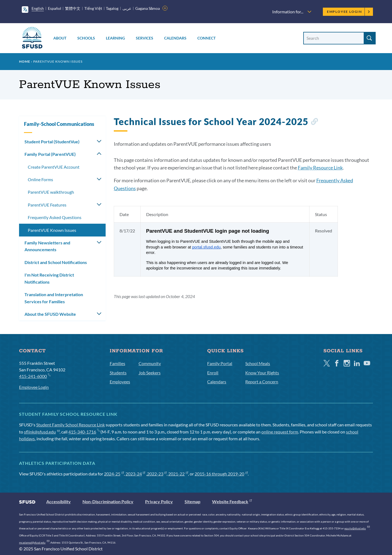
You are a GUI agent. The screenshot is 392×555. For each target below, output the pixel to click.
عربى (127, 8)
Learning (115, 38)
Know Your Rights (262, 373)
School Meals (258, 363)
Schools (86, 38)
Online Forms (40, 179)
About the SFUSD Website (50, 314)
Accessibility (59, 501)
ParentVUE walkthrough (51, 192)
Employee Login (349, 12)
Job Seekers (150, 373)
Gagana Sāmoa (148, 8)
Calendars (175, 38)
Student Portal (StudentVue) (52, 142)
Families (117, 363)
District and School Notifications (56, 262)
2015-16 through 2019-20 (221, 474)
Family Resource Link (320, 168)
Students (118, 373)
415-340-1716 (84, 432)
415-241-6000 (35, 376)
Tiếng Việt (93, 8)
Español (55, 8)
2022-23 (157, 474)
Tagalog (112, 8)
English (38, 8)
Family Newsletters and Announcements (47, 246)
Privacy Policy (159, 501)
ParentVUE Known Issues (52, 230)
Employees (120, 382)
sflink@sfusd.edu (42, 432)
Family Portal (220, 363)
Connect (206, 38)
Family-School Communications (59, 124)
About (60, 38)
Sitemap (192, 501)
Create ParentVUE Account (54, 167)
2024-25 (114, 474)
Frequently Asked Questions (55, 217)
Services (145, 38)
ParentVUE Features (47, 205)
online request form (280, 432)
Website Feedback (232, 501)
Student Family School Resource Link (71, 425)
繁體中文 (73, 8)
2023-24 (135, 474)
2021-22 (178, 474)
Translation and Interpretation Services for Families (54, 298)
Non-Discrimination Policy (108, 501)
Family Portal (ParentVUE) (50, 154)
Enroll (213, 373)
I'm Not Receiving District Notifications (49, 278)
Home (25, 61)
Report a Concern (262, 382)
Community (150, 363)
